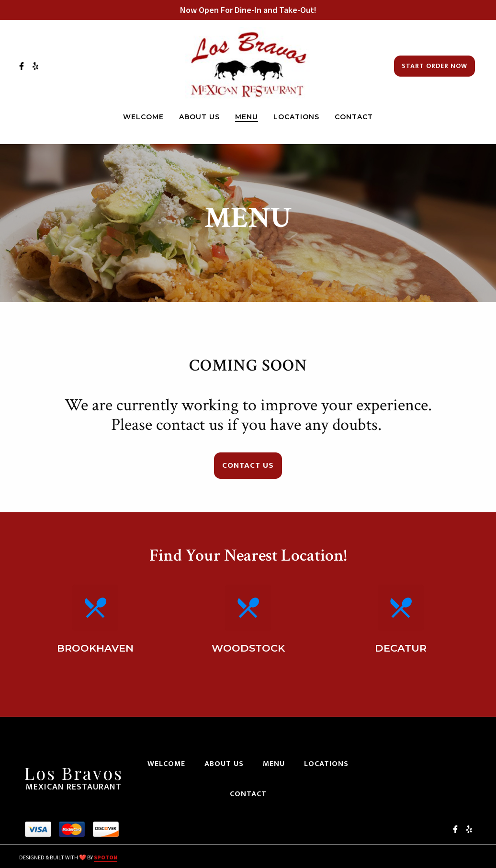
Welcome (169, 764)
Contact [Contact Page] (354, 117)
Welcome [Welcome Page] (143, 117)
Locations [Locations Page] (296, 117)
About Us (227, 764)
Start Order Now (434, 66)
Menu (277, 764)
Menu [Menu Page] (247, 117)
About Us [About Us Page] (199, 117)
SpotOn (106, 857)
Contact (251, 794)
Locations (329, 764)
